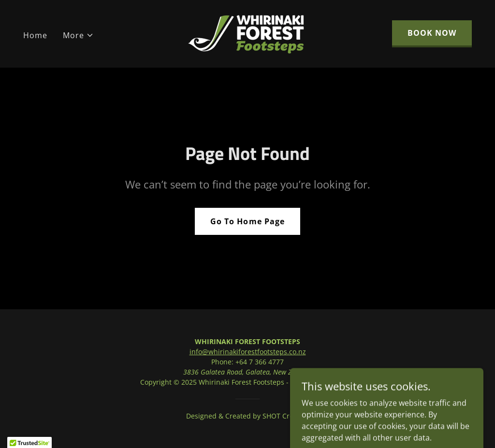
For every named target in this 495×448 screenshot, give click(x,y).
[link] (247, 33)
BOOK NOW (432, 33)
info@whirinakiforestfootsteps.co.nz (248, 352)
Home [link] (35, 35)
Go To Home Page (247, 221)
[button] (78, 35)
